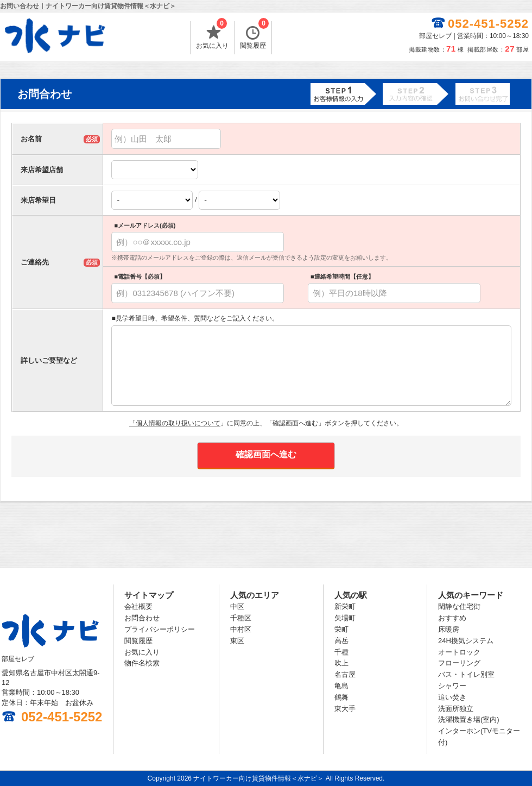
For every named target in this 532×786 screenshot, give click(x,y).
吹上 (341, 663)
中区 (237, 606)
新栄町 (345, 606)
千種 (341, 652)
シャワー (452, 686)
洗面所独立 (456, 709)
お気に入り (212, 35)
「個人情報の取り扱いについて (175, 423)
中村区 (241, 629)
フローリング (459, 663)
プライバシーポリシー (160, 629)
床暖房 (449, 629)
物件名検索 (142, 663)
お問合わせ (142, 618)
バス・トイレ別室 (466, 674)
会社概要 (138, 606)
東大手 (345, 709)
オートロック (459, 652)
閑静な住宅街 (459, 606)
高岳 (341, 641)
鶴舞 (341, 697)
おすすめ (452, 618)
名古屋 (345, 674)
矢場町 (345, 618)
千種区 (241, 618)
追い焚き (452, 697)
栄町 (341, 629)
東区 (237, 641)
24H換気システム (466, 641)
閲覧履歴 (254, 35)
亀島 (341, 686)
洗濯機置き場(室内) (469, 719)
